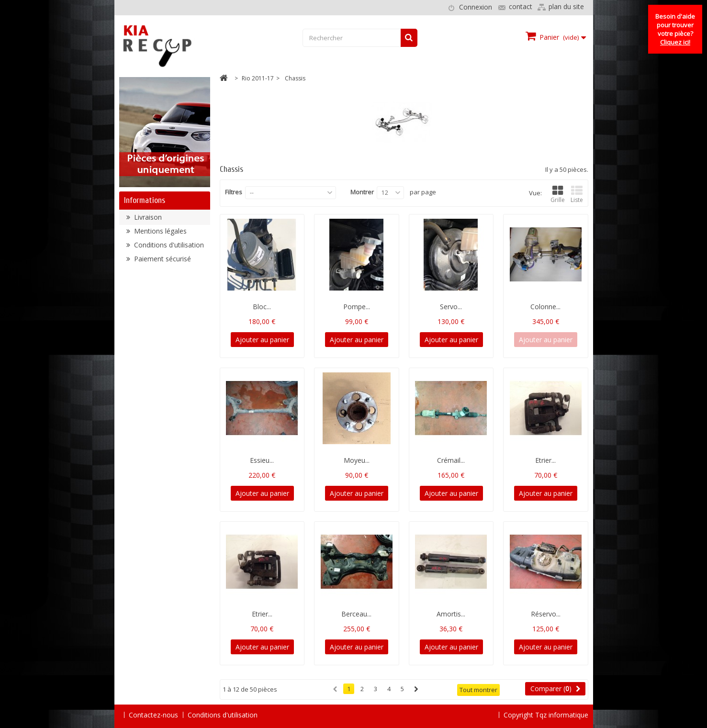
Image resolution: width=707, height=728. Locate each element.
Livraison (147, 221)
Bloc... (262, 307)
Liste (577, 195)
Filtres (234, 192)
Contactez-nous (153, 715)
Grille (558, 195)
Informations (145, 200)
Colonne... (545, 307)
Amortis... (451, 614)
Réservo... (546, 614)
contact (521, 6)
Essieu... (262, 460)
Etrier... (545, 460)
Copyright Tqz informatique (546, 714)
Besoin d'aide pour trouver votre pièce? (675, 29)
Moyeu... (357, 460)
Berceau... (356, 614)
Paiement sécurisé (162, 263)
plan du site (566, 6)
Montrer (362, 192)
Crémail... (451, 460)
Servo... (451, 307)
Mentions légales (159, 235)
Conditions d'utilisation (168, 249)
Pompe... (357, 307)
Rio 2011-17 (258, 78)
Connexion (476, 7)
